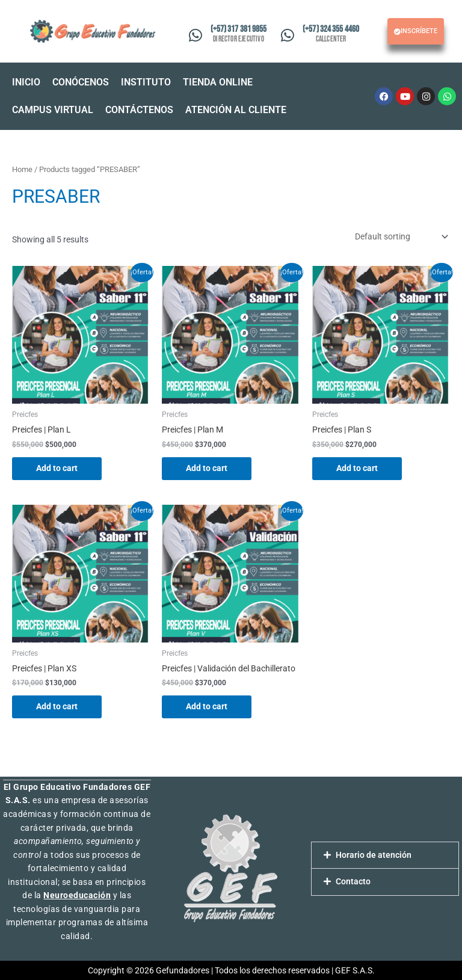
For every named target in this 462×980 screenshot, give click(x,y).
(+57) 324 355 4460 (331, 29)
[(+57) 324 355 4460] (288, 35)
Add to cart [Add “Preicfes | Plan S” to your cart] (357, 468)
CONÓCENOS (81, 82)
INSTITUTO (146, 82)
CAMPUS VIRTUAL (53, 110)
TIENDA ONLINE (218, 82)
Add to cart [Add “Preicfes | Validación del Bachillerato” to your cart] (207, 706)
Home (22, 169)
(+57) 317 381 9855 (239, 29)
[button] (221, 82)
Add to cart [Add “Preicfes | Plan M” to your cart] (207, 468)
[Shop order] (400, 236)
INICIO (26, 82)
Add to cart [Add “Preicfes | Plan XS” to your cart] (57, 706)
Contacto (353, 881)
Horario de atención (374, 855)
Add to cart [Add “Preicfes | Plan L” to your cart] (57, 468)
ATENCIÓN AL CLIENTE (236, 110)
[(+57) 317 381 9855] (195, 35)
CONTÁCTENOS (139, 110)
